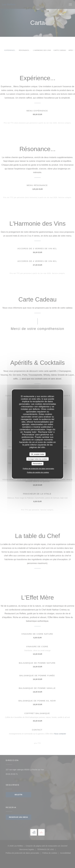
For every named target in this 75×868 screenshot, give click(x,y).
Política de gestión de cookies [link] (38, 472)
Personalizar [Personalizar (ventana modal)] (37, 464)
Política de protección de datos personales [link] (38, 468)
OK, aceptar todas (38, 454)
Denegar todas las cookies (37, 459)
